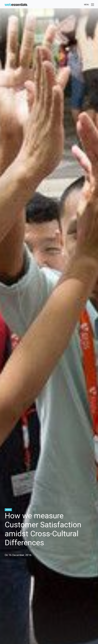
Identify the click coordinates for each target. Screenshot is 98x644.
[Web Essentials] (16, 4)
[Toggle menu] (89, 5)
